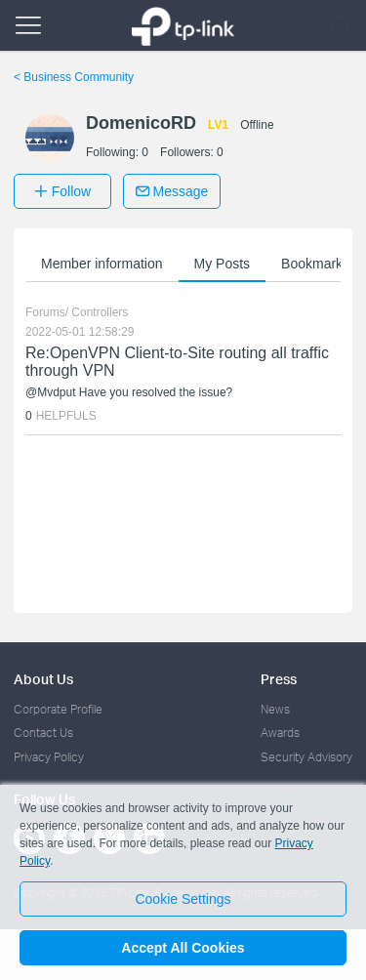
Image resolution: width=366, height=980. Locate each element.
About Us (43, 679)
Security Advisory (306, 757)
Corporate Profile (58, 709)
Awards (280, 733)
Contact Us (43, 733)
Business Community (74, 77)
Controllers (100, 312)
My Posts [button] (223, 264)
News (275, 709)
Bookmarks (315, 264)
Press (279, 679)
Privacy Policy (49, 757)
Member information (102, 264)
